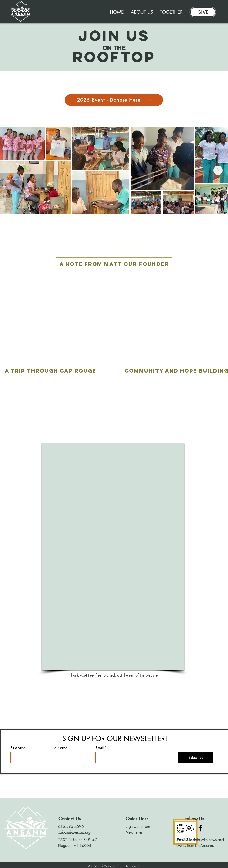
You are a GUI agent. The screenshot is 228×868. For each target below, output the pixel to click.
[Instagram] (189, 828)
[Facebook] (200, 828)
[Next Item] (218, 170)
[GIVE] (203, 12)
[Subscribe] (196, 757)
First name (18, 748)
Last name (60, 748)
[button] (171, 12)
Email (100, 748)
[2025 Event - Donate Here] (114, 100)
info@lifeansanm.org (74, 832)
